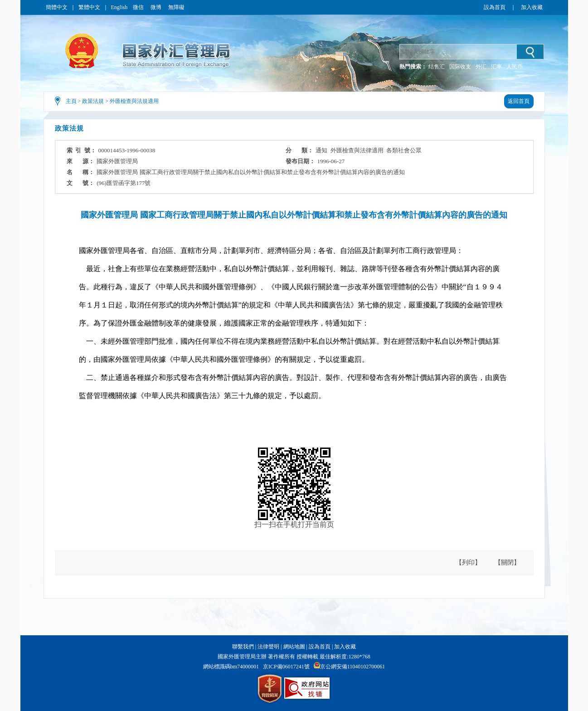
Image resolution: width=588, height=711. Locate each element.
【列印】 (468, 562)
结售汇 (437, 67)
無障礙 (176, 7)
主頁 (71, 101)
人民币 (515, 67)
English (119, 7)
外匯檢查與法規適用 (134, 101)
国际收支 (460, 67)
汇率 (496, 67)
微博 (157, 7)
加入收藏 (532, 7)
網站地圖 (294, 647)
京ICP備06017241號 (286, 667)
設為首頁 (495, 7)
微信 (139, 7)
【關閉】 (507, 562)
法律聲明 (268, 647)
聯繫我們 (243, 647)
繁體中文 (89, 7)
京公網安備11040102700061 (353, 667)
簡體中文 (57, 7)
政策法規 (93, 101)
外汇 (481, 67)
